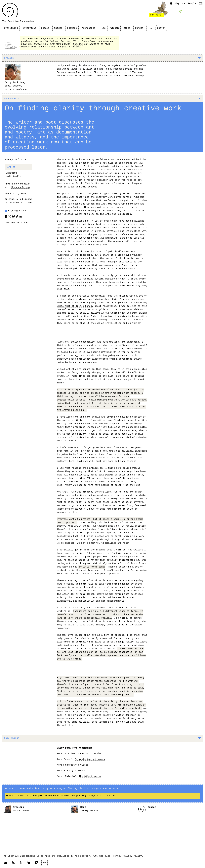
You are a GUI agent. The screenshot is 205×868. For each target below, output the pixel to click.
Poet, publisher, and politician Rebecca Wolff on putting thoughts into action (60, 796)
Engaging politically (13, 175)
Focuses (72, 28)
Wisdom (115, 28)
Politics (21, 160)
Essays (45, 28)
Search (161, 28)
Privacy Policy (132, 856)
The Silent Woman (90, 776)
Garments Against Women (90, 759)
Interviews (29, 28)
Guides (58, 28)
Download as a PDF (16, 223)
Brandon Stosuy (21, 187)
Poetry (9, 160)
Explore (180, 4)
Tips (103, 28)
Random (139, 28)
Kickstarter (82, 856)
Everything (11, 28)
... (150, 28)
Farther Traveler (91, 754)
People (192, 4)
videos (84, 765)
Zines (127, 28)
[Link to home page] (10, 10)
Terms (116, 856)
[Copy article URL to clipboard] (17, 217)
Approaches (88, 28)
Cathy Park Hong (15, 83)
